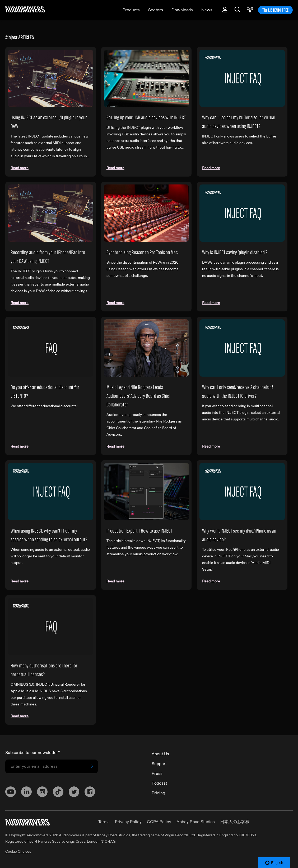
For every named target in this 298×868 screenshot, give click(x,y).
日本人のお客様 (235, 822)
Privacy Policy (128, 822)
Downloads (182, 10)
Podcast (159, 783)
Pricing (158, 793)
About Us (160, 754)
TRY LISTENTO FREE (275, 10)
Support (159, 764)
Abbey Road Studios (196, 822)
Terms (104, 822)
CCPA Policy (159, 822)
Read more (20, 168)
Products (131, 10)
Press (157, 774)
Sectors (156, 10)
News (207, 10)
